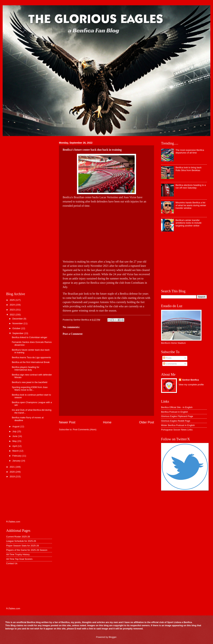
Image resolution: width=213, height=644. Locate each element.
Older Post (147, 422)
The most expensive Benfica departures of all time (190, 151)
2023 (12, 310)
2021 (12, 467)
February (17, 456)
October (17, 328)
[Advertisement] (107, 233)
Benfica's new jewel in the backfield (29, 382)
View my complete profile (191, 385)
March (16, 451)
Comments (170, 364)
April (15, 446)
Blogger (112, 637)
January (17, 461)
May (15, 441)
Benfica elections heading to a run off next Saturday (191, 186)
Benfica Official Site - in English (177, 407)
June (15, 436)
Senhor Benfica (190, 380)
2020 (12, 472)
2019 (12, 477)
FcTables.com (13, 522)
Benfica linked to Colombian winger (29, 337)
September (18, 333)
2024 (12, 305)
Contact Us (12, 563)
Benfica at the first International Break (31, 362)
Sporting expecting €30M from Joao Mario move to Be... (30, 389)
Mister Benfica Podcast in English (178, 425)
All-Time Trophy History (18, 554)
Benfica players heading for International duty (26, 368)
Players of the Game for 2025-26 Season (27, 550)
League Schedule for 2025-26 (21, 541)
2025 (12, 300)
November (18, 323)
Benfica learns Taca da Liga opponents (31, 357)
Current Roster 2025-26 (18, 537)
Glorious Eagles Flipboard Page (177, 416)
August (16, 426)
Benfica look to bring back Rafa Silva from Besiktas (188, 169)
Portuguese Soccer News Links (177, 430)
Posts (167, 358)
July (15, 431)
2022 (12, 315)
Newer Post (67, 422)
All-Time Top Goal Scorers (19, 559)
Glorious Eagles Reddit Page (176, 421)
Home (107, 422)
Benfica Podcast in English (174, 412)
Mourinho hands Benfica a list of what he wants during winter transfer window (191, 205)
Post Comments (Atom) (85, 429)
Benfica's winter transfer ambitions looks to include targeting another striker (188, 223)
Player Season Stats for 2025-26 (23, 546)
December (18, 319)
